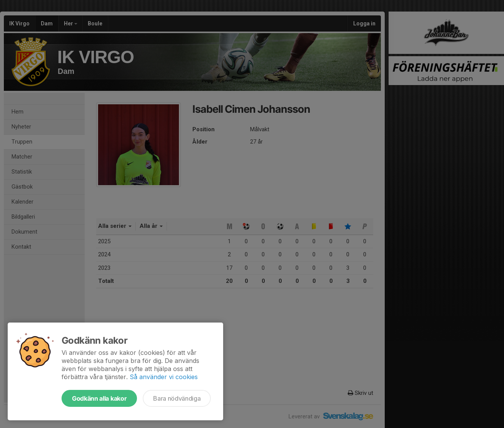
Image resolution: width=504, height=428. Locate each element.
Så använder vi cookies (164, 377)
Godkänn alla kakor (99, 398)
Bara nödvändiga (177, 398)
